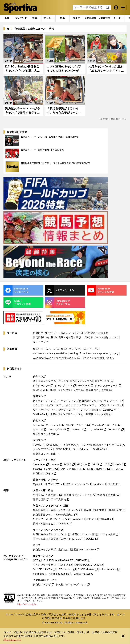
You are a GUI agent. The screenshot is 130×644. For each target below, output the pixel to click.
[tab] (35, 18)
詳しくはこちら (12, 640)
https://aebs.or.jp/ (27, 604)
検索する (107, 8)
